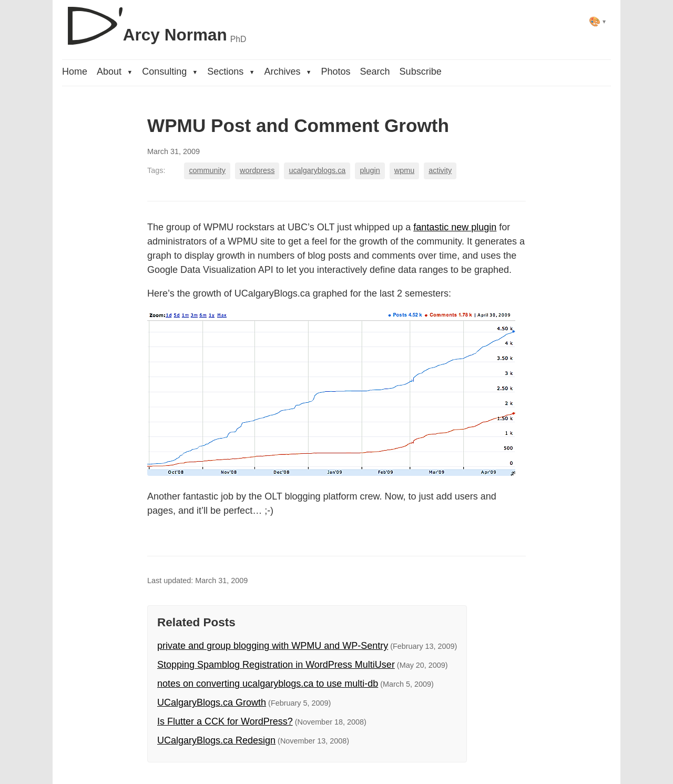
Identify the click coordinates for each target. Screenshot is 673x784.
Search (375, 72)
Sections (231, 72)
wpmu (404, 170)
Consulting (170, 72)
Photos (336, 72)
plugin (370, 170)
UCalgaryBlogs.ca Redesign (216, 740)
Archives (288, 72)
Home (75, 72)
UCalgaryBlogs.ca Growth (212, 702)
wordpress (257, 170)
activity (440, 170)
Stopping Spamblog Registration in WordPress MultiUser (276, 665)
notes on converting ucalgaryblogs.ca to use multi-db (268, 684)
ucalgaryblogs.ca (317, 170)
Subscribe (421, 72)
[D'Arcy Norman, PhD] (154, 22)
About (115, 72)
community (207, 170)
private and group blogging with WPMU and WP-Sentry (273, 646)
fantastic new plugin (455, 227)
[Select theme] (598, 21)
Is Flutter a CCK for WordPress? (225, 721)
